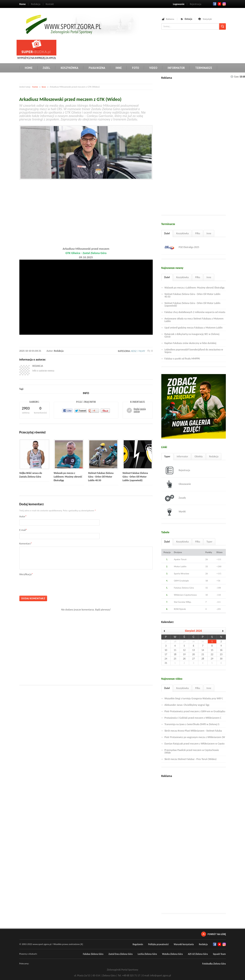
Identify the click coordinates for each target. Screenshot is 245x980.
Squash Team (219, 954)
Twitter (219, 4)
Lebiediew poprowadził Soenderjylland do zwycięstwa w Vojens (194, 351)
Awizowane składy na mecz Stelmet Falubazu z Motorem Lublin (194, 320)
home (35, 87)
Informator (176, 68)
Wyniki (175, 512)
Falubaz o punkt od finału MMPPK (182, 359)
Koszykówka (69, 68)
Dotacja (189, 19)
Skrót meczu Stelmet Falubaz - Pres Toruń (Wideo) (191, 759)
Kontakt (50, 4)
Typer (167, 456)
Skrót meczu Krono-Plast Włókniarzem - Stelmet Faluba (193, 731)
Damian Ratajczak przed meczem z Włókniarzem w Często (195, 744)
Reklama (170, 19)
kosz (44, 87)
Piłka (198, 233)
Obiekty (199, 456)
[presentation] (52, 584)
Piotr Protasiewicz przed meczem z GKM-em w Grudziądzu (195, 711)
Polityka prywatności (158, 944)
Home (23, 4)
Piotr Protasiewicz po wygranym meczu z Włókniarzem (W (195, 737)
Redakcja (36, 4)
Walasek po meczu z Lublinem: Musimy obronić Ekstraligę (68, 477)
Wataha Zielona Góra (173, 954)
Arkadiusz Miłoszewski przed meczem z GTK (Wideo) (70, 99)
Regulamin (138, 944)
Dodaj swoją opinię (140, 410)
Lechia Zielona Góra (147, 954)
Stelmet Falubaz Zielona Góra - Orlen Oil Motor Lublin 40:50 (101, 477)
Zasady (175, 498)
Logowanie (179, 4)
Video (153, 68)
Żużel (47, 68)
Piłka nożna (97, 68)
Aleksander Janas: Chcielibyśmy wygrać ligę (187, 705)
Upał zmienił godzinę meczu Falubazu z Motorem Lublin (194, 328)
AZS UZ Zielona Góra (198, 954)
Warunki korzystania (184, 944)
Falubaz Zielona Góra (93, 954)
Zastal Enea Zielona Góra (120, 954)
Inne (119, 68)
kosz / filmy (138, 351)
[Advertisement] (136, 49)
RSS (224, 4)
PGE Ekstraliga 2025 (182, 247)
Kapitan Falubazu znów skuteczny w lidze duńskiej (190, 343)
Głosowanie (178, 484)
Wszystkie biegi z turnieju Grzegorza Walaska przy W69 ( (194, 698)
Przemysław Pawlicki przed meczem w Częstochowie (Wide (192, 751)
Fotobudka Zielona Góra (214, 964)
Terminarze (204, 68)
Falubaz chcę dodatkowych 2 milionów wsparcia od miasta (195, 312)
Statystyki (207, 19)
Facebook (215, 4)
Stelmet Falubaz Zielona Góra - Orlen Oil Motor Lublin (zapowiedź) (135, 477)
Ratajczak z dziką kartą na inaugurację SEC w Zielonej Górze (192, 335)
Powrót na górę (217, 934)
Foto (136, 68)
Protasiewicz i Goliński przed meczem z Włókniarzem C (193, 718)
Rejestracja (195, 4)
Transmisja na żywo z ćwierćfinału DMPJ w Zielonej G (192, 724)
